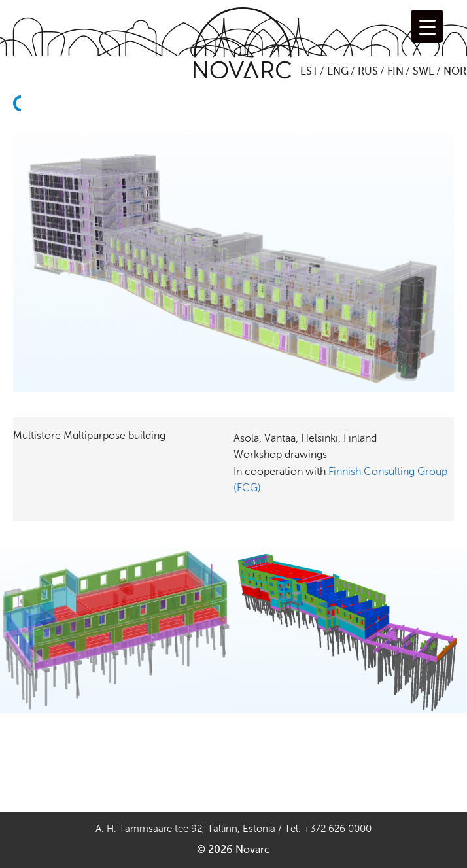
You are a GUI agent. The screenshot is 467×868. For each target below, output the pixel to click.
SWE (424, 71)
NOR (455, 71)
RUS (368, 71)
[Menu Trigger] (427, 26)
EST (309, 71)
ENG (338, 71)
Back (21, 127)
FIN (395, 71)
